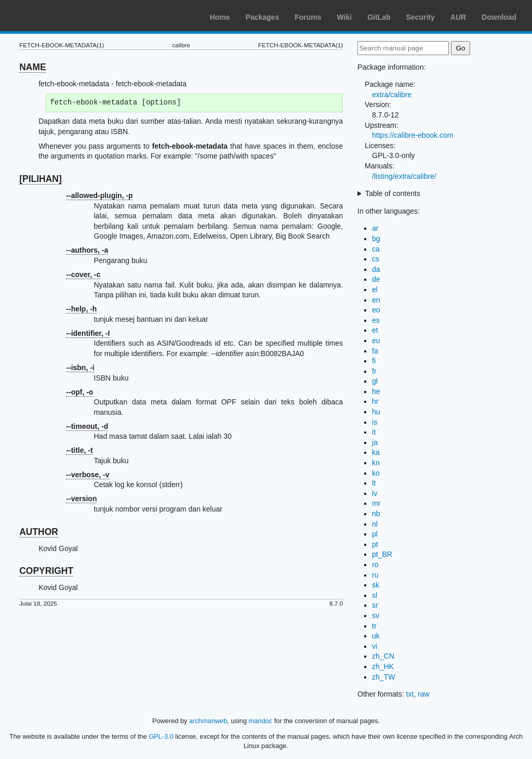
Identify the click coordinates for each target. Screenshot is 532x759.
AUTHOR (39, 532)
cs (376, 259)
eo (376, 310)
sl (375, 595)
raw (424, 694)
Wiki (345, 17)
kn (376, 463)
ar (375, 228)
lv (375, 493)
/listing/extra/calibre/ (404, 176)
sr (375, 605)
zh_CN (383, 656)
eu (376, 341)
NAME (33, 67)
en (376, 300)
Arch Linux (57, 16)
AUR (458, 17)
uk (376, 636)
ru (375, 575)
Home (220, 17)
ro (375, 565)
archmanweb (208, 721)
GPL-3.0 (161, 736)
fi (374, 361)
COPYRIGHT (46, 571)
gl (375, 381)
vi (375, 646)
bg (376, 239)
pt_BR (382, 554)
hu (376, 412)
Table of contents (393, 193)
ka (376, 452)
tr (374, 626)
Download (499, 17)
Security (421, 17)
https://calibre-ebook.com (413, 135)
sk (376, 585)
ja (375, 442)
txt (410, 694)
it (374, 432)
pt (375, 544)
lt (374, 483)
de (376, 279)
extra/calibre (392, 95)
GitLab (379, 17)
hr (375, 401)
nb (376, 514)
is (375, 422)
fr (374, 371)
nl (375, 524)
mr (376, 503)
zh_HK (383, 666)
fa (375, 351)
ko (376, 473)
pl (375, 534)
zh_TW (383, 677)
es (376, 320)
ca (376, 249)
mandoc (261, 721)
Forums (308, 17)
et (375, 330)
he (376, 391)
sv (376, 616)
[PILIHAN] (41, 179)
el (375, 290)
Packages (263, 17)
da (376, 269)
